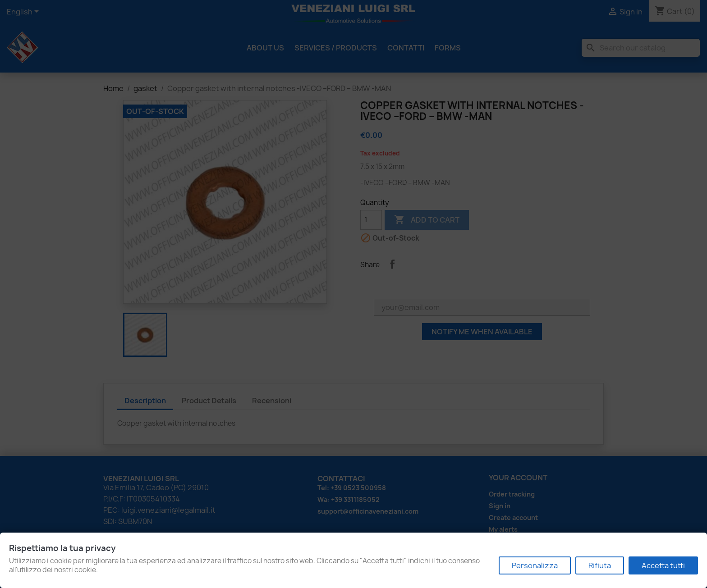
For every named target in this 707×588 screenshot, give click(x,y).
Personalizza (535, 565)
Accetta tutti (663, 565)
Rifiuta (600, 565)
